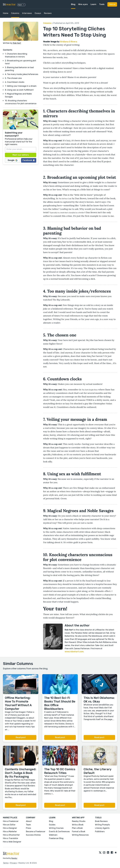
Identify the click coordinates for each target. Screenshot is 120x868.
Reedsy (14, 858)
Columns (15, 13)
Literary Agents (102, 828)
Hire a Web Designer (12, 842)
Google (13, 160)
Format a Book (79, 831)
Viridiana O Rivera (68, 42)
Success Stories (33, 835)
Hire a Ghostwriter (11, 835)
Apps (21, 5)
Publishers (100, 831)
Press (28, 828)
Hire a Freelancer (11, 821)
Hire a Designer (10, 828)
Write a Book (78, 825)
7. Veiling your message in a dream (21, 86)
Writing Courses (56, 828)
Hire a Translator (11, 838)
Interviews (27, 13)
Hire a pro (83, 4)
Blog (73, 4)
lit (9, 4)
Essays (38, 13)
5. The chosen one (13, 78)
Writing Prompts (102, 825)
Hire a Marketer (10, 831)
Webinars (53, 835)
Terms (6, 863)
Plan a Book (77, 828)
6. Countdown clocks (15, 82)
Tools (102, 4)
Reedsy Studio (79, 821)
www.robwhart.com (74, 652)
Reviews (48, 13)
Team (28, 825)
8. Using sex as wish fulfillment (19, 90)
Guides (52, 825)
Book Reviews (101, 821)
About (29, 821)
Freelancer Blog (56, 838)
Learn (93, 4)
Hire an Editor (9, 825)
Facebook (29, 160)
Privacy (13, 863)
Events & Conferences (59, 831)
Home (6, 13)
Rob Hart (17, 43)
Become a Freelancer (36, 831)
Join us (112, 4)
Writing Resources (80, 835)
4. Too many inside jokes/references (22, 74)
